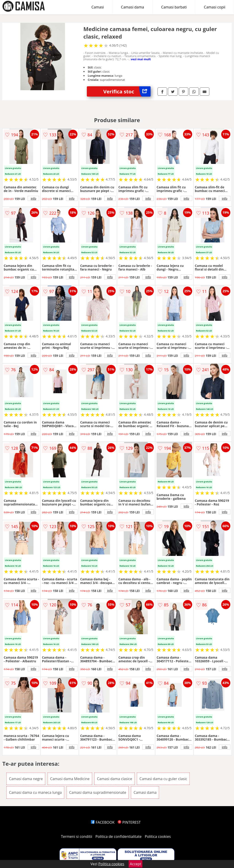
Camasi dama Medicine (70, 779)
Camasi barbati (174, 7)
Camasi (98, 7)
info (33, 198)
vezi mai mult (141, 59)
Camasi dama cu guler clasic (163, 779)
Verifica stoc (127, 91)
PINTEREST (129, 822)
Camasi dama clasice (114, 779)
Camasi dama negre (26, 779)
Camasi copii (215, 7)
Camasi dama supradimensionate (98, 792)
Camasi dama (132, 7)
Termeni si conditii (77, 836)
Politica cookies (158, 836)
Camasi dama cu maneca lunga (35, 792)
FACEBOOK (103, 822)
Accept (136, 864)
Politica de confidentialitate (119, 836)
